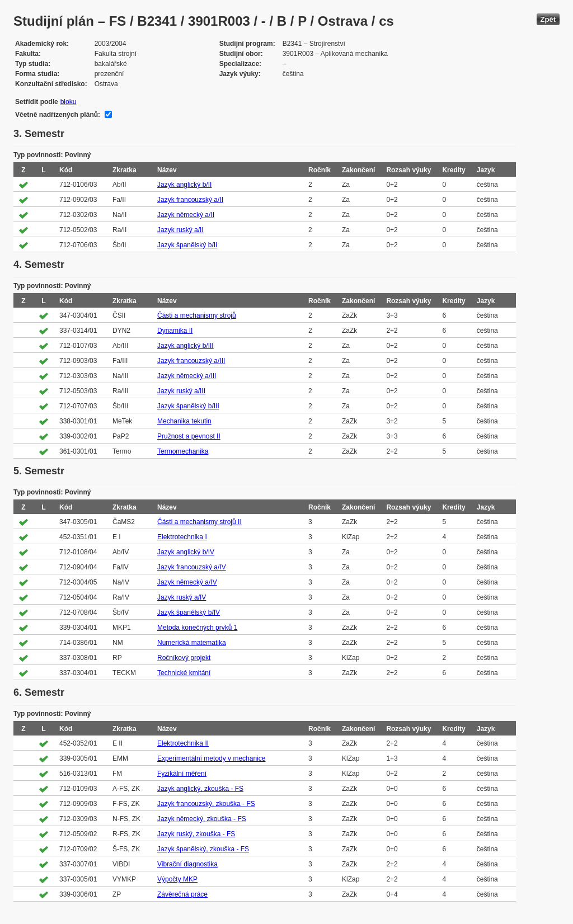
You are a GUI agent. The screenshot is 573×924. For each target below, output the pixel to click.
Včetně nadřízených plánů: (58, 115)
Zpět (548, 19)
